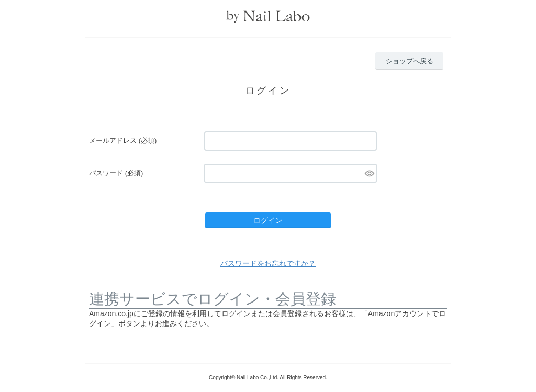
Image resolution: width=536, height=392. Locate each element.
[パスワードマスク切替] (369, 173)
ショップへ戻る (410, 61)
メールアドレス (123, 141)
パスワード (116, 173)
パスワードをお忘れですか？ (268, 263)
